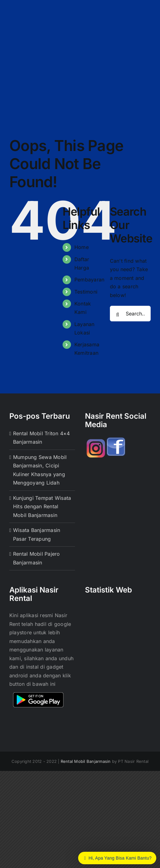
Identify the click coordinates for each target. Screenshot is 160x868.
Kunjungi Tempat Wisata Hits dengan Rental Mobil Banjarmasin (42, 507)
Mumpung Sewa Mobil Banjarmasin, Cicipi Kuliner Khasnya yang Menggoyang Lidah (40, 470)
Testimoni (86, 292)
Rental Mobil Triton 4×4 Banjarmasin (42, 438)
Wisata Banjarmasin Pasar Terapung (37, 534)
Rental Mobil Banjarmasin (86, 761)
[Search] (118, 315)
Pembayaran (89, 280)
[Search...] (130, 314)
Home (82, 247)
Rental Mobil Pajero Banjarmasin (37, 558)
